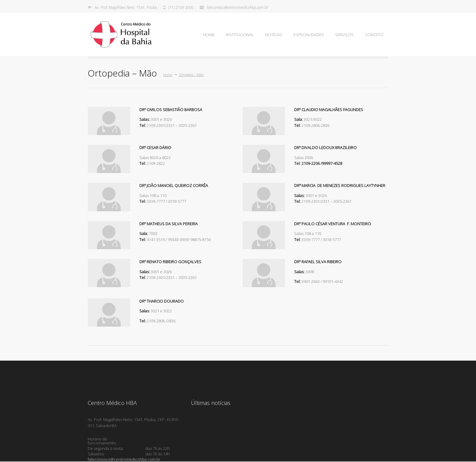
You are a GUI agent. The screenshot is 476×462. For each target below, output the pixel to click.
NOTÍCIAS (274, 35)
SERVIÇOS (344, 35)
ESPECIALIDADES (309, 35)
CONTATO (374, 35)
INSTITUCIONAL (240, 35)
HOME (209, 35)
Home (168, 75)
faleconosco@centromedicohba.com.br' (238, 8)
